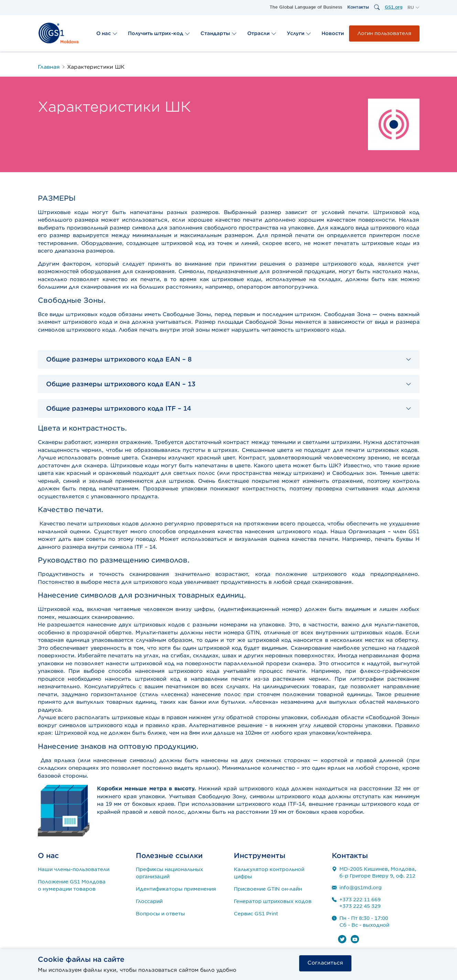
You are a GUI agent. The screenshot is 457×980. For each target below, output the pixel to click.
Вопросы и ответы (160, 914)
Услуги (299, 33)
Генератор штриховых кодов (273, 901)
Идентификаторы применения (176, 889)
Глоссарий (149, 901)
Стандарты (219, 33)
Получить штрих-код (159, 33)
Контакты (358, 7)
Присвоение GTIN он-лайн (268, 889)
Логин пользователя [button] (384, 33)
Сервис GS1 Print (256, 914)
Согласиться (325, 963)
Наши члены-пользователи (74, 869)
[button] (414, 8)
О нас (107, 33)
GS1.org (394, 7)
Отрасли (262, 33)
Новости (333, 33)
